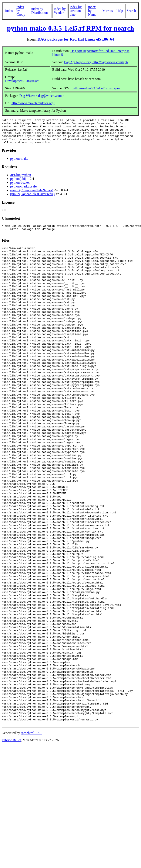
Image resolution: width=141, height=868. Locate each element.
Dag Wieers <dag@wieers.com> (41, 96)
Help (120, 11)
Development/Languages (22, 81)
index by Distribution (39, 11)
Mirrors (108, 11)
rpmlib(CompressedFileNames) (32, 195)
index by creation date (76, 11)
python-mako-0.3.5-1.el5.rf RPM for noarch (70, 28)
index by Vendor (60, 11)
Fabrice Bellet (11, 843)
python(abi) (18, 184)
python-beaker (20, 188)
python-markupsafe (23, 191)
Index (9, 11)
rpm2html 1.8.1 (31, 836)
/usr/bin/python (21, 180)
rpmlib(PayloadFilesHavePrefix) (32, 199)
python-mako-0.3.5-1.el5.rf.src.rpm (96, 88)
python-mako (19, 164)
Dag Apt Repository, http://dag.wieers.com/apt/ (96, 62)
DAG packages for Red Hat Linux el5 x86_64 (76, 39)
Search (131, 11)
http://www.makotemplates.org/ (33, 103)
